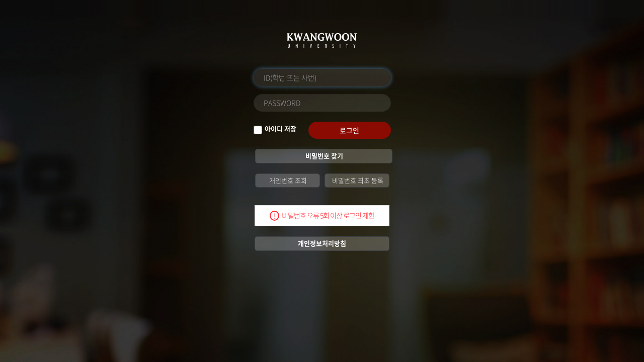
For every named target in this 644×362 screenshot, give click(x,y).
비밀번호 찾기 (324, 156)
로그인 (349, 130)
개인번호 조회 (287, 180)
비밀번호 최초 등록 (357, 180)
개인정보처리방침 (322, 243)
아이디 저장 (280, 129)
